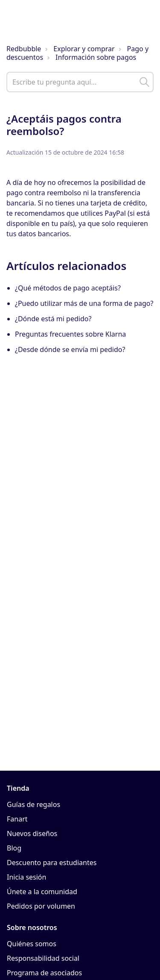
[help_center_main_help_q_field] (80, 82)
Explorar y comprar (84, 49)
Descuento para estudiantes (52, 863)
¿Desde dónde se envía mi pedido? (70, 349)
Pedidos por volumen (41, 906)
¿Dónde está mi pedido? (53, 319)
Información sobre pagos (96, 57)
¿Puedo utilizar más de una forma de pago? (84, 303)
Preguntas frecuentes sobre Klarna (70, 334)
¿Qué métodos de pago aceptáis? (68, 288)
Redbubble (24, 49)
